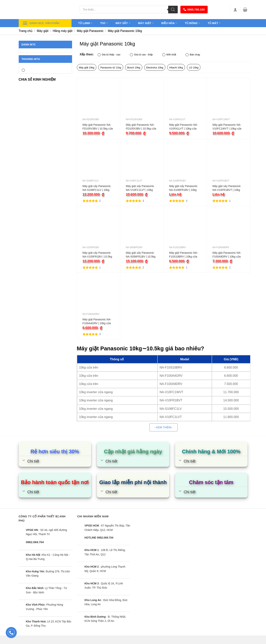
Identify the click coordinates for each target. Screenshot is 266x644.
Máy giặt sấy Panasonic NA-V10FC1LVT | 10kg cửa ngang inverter (140, 188)
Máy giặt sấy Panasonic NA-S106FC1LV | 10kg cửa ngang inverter (97, 188)
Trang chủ (26, 31)
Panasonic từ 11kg (111, 68)
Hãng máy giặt (63, 31)
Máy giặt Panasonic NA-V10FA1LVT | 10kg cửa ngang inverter (183, 127)
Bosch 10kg (134, 68)
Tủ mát (214, 23)
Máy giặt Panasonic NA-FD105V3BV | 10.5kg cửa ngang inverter (98, 127)
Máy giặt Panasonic (90, 31)
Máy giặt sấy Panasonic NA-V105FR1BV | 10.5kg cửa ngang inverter (97, 255)
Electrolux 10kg (155, 68)
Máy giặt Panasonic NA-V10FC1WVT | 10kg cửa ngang (227, 127)
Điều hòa (169, 23)
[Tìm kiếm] (173, 10)
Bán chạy (193, 55)
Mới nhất (169, 55)
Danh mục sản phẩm (41, 23)
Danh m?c (29, 45)
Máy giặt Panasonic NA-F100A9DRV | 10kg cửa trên (227, 255)
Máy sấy (123, 23)
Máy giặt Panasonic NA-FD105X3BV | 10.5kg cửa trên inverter (141, 127)
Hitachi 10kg (176, 68)
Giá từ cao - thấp (141, 55)
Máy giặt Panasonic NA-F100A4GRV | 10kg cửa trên (97, 322)
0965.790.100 (194, 9)
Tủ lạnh (85, 23)
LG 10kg (194, 68)
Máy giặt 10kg (87, 68)
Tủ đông (192, 23)
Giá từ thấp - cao (109, 55)
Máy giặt (146, 23)
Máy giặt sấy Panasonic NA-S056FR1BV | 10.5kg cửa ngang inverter (141, 255)
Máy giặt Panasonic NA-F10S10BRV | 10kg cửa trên (183, 255)
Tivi (104, 23)
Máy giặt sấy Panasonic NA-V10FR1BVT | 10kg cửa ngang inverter (227, 188)
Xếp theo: (87, 54)
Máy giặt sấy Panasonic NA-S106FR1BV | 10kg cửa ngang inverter (183, 188)
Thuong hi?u (31, 59)
